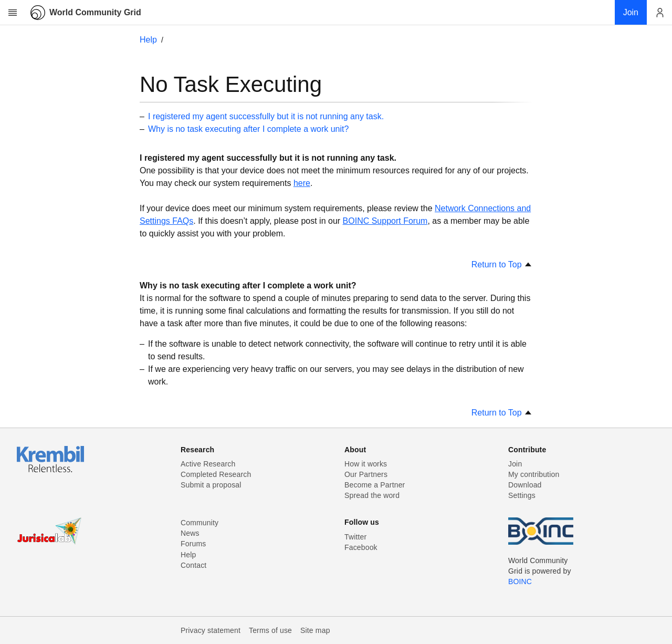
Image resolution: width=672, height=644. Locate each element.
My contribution (534, 474)
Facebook (361, 547)
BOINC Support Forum (385, 221)
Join (515, 464)
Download (525, 485)
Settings (522, 495)
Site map (315, 630)
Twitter (355, 537)
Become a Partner (375, 485)
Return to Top (502, 264)
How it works (366, 464)
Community (199, 523)
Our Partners (366, 474)
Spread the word (372, 495)
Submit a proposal (211, 485)
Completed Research (216, 474)
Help (148, 40)
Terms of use (270, 630)
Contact (193, 565)
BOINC (520, 581)
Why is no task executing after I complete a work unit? (248, 129)
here (302, 183)
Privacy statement (211, 630)
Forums (193, 544)
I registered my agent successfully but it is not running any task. (266, 116)
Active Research (208, 464)
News (190, 533)
